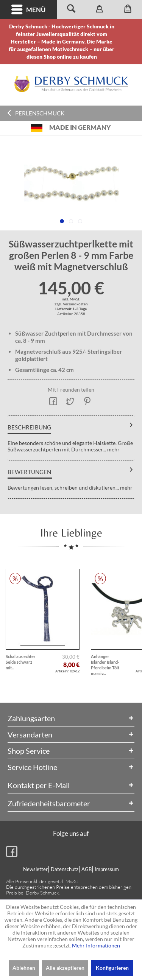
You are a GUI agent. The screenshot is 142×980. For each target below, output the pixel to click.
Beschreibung (29, 427)
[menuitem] (28, 9)
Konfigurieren (112, 968)
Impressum (107, 869)
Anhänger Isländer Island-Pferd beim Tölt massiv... (105, 665)
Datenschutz (65, 869)
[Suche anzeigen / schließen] (71, 9)
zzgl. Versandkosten (71, 304)
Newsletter (35, 869)
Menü (28, 10)
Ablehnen (24, 968)
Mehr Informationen (96, 945)
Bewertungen (29, 472)
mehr (113, 449)
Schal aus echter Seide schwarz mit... (21, 662)
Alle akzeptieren (65, 968)
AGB (87, 869)
